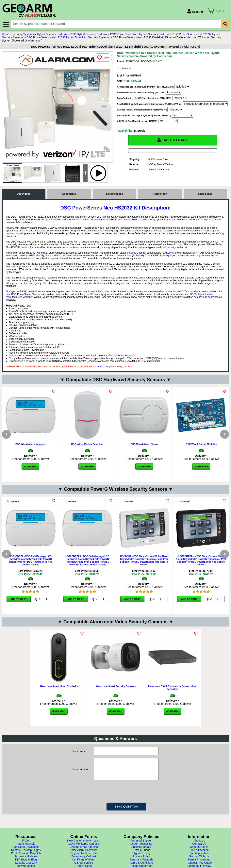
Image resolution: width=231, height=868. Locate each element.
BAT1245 (168, 253)
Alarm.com (103, 367)
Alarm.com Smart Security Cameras (115, 696)
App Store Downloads (26, 865)
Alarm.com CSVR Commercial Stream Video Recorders (172, 697)
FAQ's (26, 859)
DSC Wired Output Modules (201, 444)
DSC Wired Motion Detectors (87, 444)
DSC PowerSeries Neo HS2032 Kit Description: (115, 208)
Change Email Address (84, 865)
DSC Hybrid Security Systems (89, 34)
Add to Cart (19, 604)
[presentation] (124, 809)
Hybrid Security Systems (52, 34)
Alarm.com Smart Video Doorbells (59, 696)
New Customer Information (84, 859)
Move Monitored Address (84, 862)
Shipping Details (141, 865)
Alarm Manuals (26, 862)
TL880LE (138, 256)
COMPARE (125, 68)
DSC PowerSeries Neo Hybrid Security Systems (140, 34)
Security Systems (23, 34)
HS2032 (132, 253)
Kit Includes (205, 194)
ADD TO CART (173, 140)
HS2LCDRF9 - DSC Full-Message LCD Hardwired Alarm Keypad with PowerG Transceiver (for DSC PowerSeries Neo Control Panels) (30, 565)
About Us (199, 859)
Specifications (115, 194)
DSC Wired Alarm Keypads (30, 444)
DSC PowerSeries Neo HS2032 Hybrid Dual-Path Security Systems (68, 37)
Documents (69, 194)
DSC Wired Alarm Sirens (144, 444)
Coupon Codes (199, 865)
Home (6, 34)
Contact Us (199, 862)
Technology (160, 194)
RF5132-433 (36, 256)
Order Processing (141, 862)
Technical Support (141, 859)
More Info (30, 467)
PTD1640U (203, 253)
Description (24, 194)
